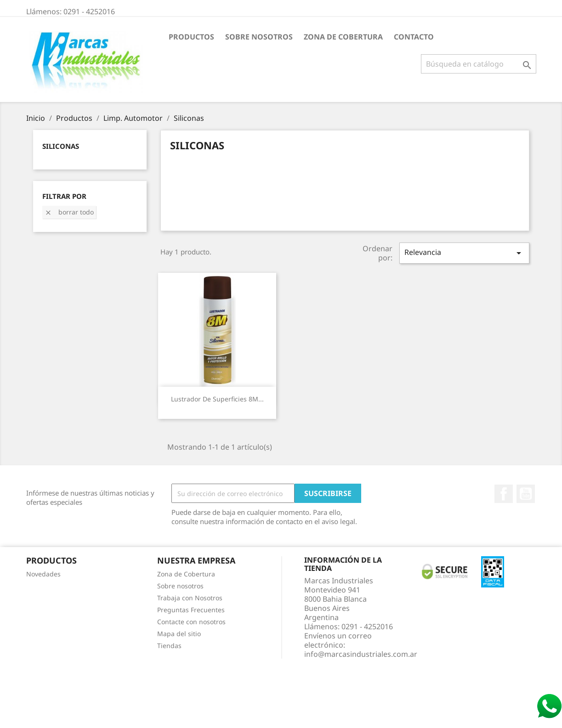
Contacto (414, 37)
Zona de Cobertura (343, 37)
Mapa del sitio (179, 634)
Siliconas (61, 146)
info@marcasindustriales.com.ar (361, 654)
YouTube (526, 494)
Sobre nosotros (259, 37)
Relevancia (464, 253)
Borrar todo (69, 212)
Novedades (43, 574)
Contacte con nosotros (191, 622)
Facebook (504, 494)
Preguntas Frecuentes (191, 610)
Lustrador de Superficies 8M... (217, 399)
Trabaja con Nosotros (190, 598)
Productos (191, 37)
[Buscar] (479, 64)
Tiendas (169, 646)
